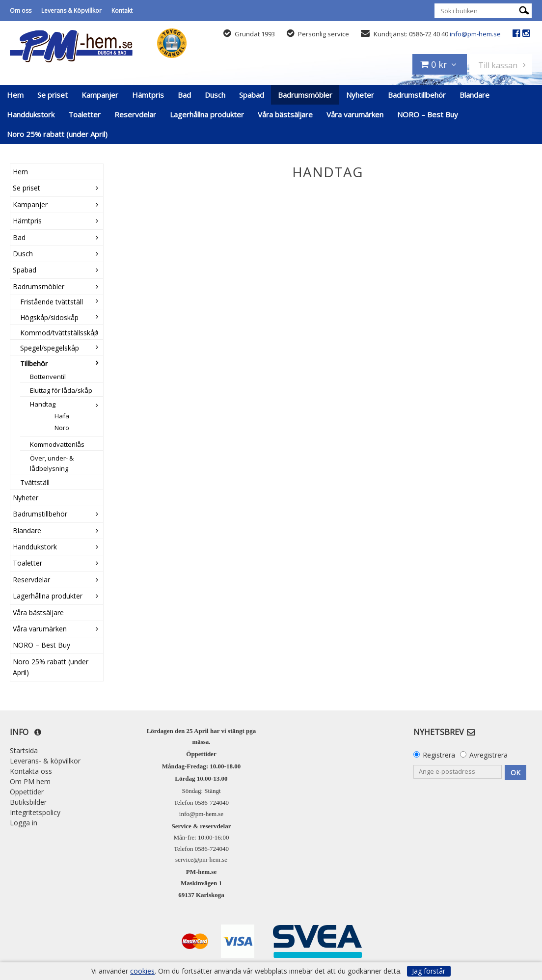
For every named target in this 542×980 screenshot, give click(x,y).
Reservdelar (135, 114)
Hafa (62, 416)
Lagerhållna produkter (207, 114)
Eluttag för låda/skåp (61, 390)
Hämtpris (148, 95)
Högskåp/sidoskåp (49, 317)
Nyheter (360, 95)
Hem (15, 95)
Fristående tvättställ (52, 302)
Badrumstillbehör (417, 95)
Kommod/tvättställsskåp (59, 333)
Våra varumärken (355, 114)
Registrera (439, 755)
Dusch (215, 95)
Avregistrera (488, 755)
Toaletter (84, 114)
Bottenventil (48, 377)
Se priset (53, 95)
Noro (62, 428)
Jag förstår (429, 971)
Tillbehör (34, 364)
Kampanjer (100, 95)
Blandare (474, 95)
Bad (184, 95)
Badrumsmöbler (305, 95)
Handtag (43, 404)
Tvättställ (35, 482)
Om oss (21, 11)
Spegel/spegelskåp (50, 348)
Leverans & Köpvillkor (71, 11)
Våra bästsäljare (285, 114)
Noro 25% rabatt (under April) (57, 134)
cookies (142, 971)
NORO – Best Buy (428, 114)
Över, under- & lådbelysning (52, 463)
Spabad (252, 95)
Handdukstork (31, 114)
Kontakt (122, 11)
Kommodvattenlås (57, 444)
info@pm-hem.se (475, 34)
